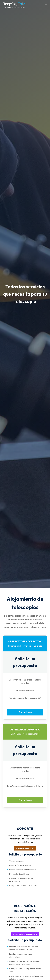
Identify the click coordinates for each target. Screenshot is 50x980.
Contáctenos (25, 712)
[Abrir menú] (46, 5)
